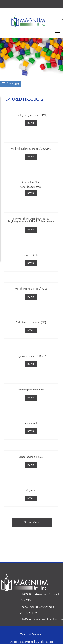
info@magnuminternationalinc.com (41, 620)
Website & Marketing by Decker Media (32, 642)
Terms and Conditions (32, 634)
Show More (32, 522)
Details (31, 123)
